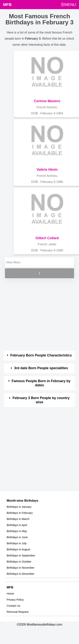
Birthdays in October (19, 562)
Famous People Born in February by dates (41, 383)
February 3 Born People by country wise (41, 400)
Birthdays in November (21, 568)
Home (10, 594)
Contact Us (13, 606)
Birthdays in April (17, 525)
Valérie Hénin (47, 170)
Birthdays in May (17, 531)
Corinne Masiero (47, 101)
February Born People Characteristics (41, 355)
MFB (7, 4)
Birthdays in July (17, 543)
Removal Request (18, 612)
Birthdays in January (19, 507)
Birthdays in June (17, 537)
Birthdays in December (21, 574)
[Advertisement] (36, 315)
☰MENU (68, 4)
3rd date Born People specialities (41, 368)
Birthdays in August (18, 549)
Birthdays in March (18, 519)
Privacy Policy (15, 600)
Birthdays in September (21, 556)
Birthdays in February (20, 513)
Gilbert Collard (47, 238)
